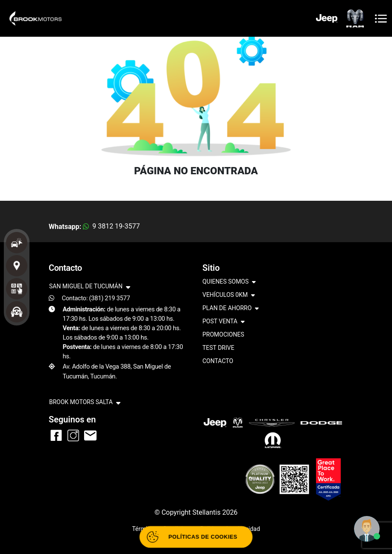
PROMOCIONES (223, 334)
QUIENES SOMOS (229, 282)
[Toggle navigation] (381, 19)
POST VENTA (224, 322)
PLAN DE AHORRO (231, 309)
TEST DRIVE (218, 348)
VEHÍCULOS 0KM (229, 295)
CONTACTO (218, 361)
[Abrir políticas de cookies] (196, 537)
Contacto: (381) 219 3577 (96, 298)
